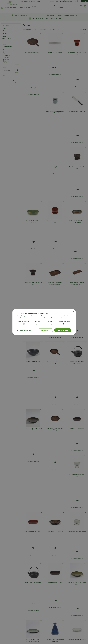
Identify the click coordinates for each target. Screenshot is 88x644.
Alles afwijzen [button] (45, 330)
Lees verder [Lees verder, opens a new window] (65, 318)
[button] (24, 330)
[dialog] (44, 322)
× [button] (73, 311)
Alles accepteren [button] (63, 330)
